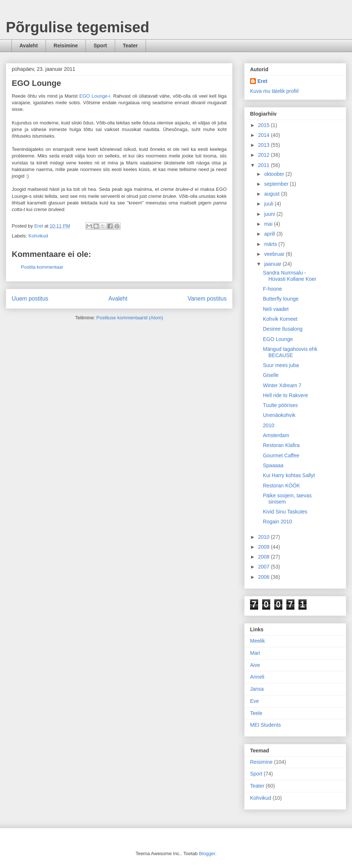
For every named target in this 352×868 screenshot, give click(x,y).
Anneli (257, 677)
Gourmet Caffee (281, 455)
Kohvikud (38, 236)
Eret (262, 81)
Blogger (207, 854)
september (277, 184)
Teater (130, 46)
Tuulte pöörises (280, 405)
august (272, 194)
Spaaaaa (273, 465)
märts (271, 244)
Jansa (257, 689)
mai (269, 224)
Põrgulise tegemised (78, 27)
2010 (269, 425)
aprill (270, 234)
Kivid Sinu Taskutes (285, 512)
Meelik (257, 641)
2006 (265, 577)
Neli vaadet (276, 309)
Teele (256, 713)
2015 (265, 125)
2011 (265, 165)
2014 (265, 135)
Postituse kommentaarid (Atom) (130, 318)
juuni (270, 214)
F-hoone (272, 289)
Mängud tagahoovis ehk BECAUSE (290, 352)
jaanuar (273, 264)
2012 (265, 155)
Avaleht (29, 46)
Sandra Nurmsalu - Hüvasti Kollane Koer (290, 276)
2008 (265, 557)
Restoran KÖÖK (281, 486)
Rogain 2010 (277, 522)
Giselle (271, 375)
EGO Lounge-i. (95, 96)
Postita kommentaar (42, 267)
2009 (265, 547)
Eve (254, 701)
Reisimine (66, 46)
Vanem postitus (207, 299)
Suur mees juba (281, 365)
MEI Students (265, 725)
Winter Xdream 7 (282, 385)
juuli (269, 204)
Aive (255, 665)
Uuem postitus (30, 299)
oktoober (275, 174)
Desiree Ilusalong (283, 329)
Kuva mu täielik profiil (274, 91)
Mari (255, 653)
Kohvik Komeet (280, 319)
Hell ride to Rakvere (285, 395)
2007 (265, 567)
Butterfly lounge (281, 299)
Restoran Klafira (281, 445)
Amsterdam (276, 435)
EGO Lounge (278, 339)
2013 (265, 145)
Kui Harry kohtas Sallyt (289, 475)
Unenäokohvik (279, 415)
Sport (100, 46)
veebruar (275, 254)
